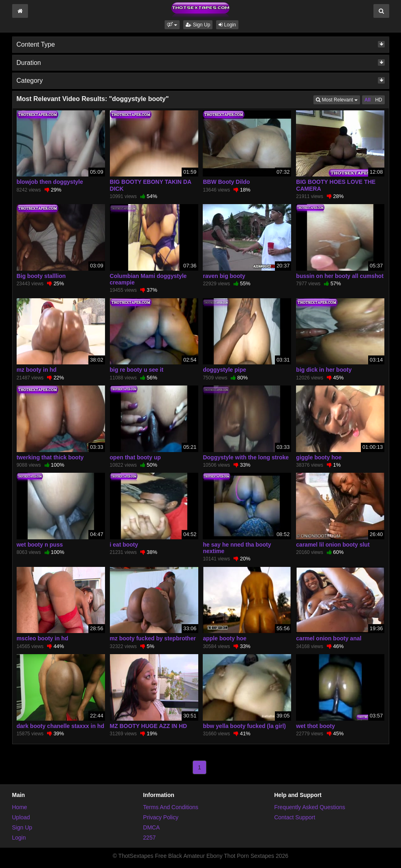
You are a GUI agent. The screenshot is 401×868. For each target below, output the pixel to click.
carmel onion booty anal (329, 638)
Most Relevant (338, 99)
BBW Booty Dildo (226, 182)
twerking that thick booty (50, 457)
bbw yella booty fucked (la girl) (244, 726)
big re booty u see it (137, 370)
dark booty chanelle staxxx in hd (60, 726)
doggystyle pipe (224, 370)
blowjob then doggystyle (50, 182)
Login (227, 25)
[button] (172, 25)
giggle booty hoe (319, 457)
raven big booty (224, 276)
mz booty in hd (37, 370)
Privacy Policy (161, 817)
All (368, 100)
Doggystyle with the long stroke (246, 457)
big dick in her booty (324, 370)
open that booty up (135, 457)
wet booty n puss (40, 545)
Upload (21, 817)
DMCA (151, 827)
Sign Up (198, 25)
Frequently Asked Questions (310, 807)
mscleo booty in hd (43, 638)
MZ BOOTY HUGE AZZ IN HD (149, 726)
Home (20, 807)
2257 (149, 838)
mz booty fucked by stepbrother (153, 638)
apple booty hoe (224, 638)
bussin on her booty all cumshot (340, 276)
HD (378, 100)
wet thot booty (315, 726)
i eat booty (124, 545)
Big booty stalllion (41, 276)
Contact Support (295, 817)
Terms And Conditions (171, 807)
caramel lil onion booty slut (333, 545)
